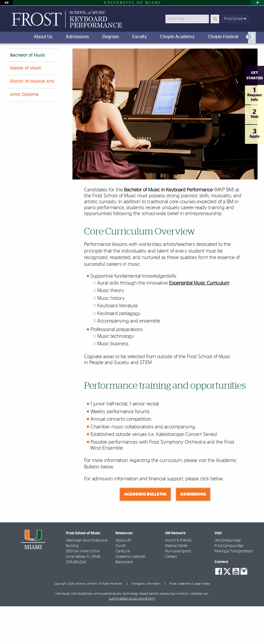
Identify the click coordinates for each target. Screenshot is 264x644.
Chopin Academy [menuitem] (177, 37)
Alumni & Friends (178, 578)
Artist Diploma (24, 132)
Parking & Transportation (234, 589)
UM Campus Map (228, 578)
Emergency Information (146, 621)
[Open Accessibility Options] (6, 3)
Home (27, 55)
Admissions (193, 532)
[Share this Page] (254, 53)
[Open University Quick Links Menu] (258, 3)
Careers (171, 594)
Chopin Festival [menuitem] (223, 37)
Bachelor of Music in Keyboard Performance (127, 56)
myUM (121, 584)
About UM (123, 578)
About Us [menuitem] (43, 37)
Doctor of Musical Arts (32, 119)
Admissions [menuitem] (77, 37)
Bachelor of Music (28, 93)
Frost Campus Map (229, 584)
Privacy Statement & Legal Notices (190, 621)
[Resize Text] (243, 52)
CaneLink (123, 589)
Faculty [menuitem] (139, 37)
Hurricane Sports (178, 589)
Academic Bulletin (145, 532)
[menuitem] (252, 38)
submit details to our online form (132, 636)
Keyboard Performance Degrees (63, 55)
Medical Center (176, 584)
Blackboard (124, 600)
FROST (11, 55)
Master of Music (26, 106)
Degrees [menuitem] (111, 37)
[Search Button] (215, 19)
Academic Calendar (131, 594)
